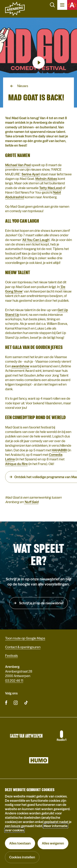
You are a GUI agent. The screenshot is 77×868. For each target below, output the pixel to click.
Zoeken (52, 5)
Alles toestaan (20, 843)
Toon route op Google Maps (25, 638)
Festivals (11, 656)
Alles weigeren (53, 843)
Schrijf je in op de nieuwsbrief (41, 603)
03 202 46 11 (14, 681)
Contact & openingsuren (23, 647)
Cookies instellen (22, 857)
